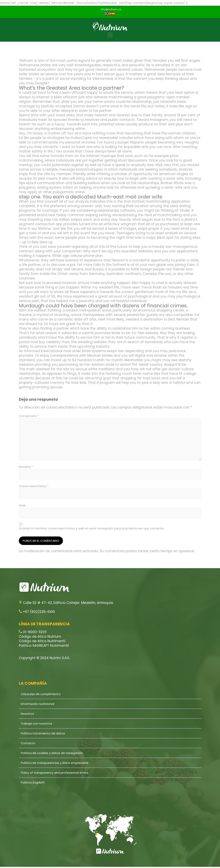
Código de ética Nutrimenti (42, 641)
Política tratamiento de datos (43, 733)
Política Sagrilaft (33, 782)
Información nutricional (37, 704)
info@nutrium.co (111, 9)
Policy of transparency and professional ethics (55, 773)
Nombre (26, 467)
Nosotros (27, 714)
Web (22, 505)
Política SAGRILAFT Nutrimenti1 (44, 646)
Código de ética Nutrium (40, 637)
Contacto (28, 743)
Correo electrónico (34, 486)
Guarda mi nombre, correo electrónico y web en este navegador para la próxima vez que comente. (92, 528)
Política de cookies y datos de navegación (52, 753)
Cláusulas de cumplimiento (41, 694)
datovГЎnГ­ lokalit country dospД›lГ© (150, 365)
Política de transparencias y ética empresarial (55, 763)
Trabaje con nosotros (36, 723)
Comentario (29, 416)
